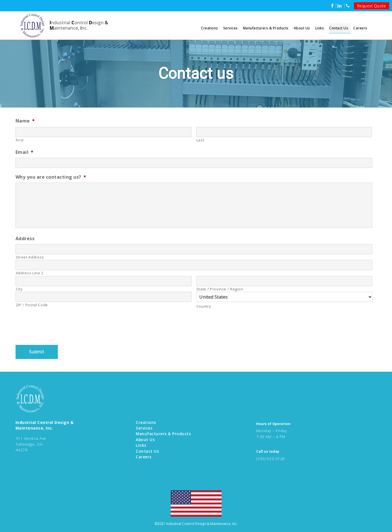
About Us (302, 28)
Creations (210, 28)
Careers (360, 28)
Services (231, 28)
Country (204, 306)
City (19, 289)
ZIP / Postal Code (32, 305)
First (20, 140)
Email (25, 152)
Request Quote (372, 6)
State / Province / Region (220, 289)
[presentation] (58, 328)
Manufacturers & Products (266, 28)
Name (25, 121)
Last (200, 140)
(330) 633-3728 (271, 458)
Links (320, 28)
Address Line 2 (30, 273)
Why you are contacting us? (51, 177)
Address (25, 239)
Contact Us (339, 28)
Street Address (30, 257)
